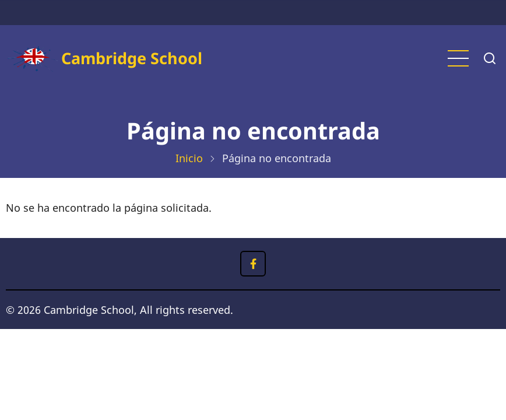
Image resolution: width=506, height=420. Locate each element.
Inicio (189, 158)
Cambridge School (132, 58)
